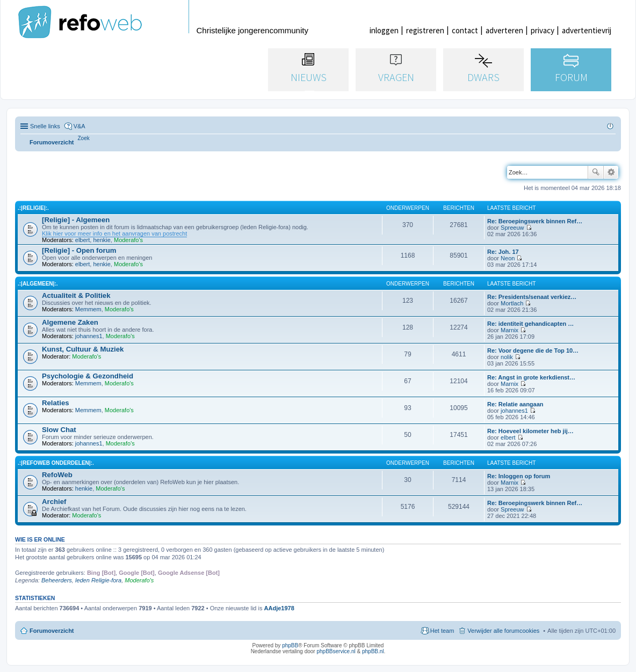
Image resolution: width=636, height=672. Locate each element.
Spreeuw (512, 228)
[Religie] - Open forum (79, 250)
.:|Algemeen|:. (38, 284)
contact (465, 30)
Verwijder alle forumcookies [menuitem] (503, 631)
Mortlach (512, 303)
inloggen (384, 30)
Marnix (509, 330)
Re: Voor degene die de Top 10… (533, 350)
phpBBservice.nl (336, 651)
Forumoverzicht (52, 631)
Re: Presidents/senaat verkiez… (532, 297)
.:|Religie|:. (33, 208)
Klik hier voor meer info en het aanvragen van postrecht (114, 233)
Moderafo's (128, 240)
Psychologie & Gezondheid (88, 376)
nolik (507, 357)
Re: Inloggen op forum (519, 476)
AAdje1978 (279, 608)
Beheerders (57, 580)
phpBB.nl (373, 651)
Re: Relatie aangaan (515, 404)
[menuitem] (84, 138)
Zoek (596, 172)
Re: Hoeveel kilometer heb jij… (530, 431)
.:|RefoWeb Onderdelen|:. (56, 463)
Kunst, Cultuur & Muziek (83, 349)
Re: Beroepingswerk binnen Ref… (535, 221)
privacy (543, 30)
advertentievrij (587, 30)
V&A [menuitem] (79, 126)
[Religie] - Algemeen (76, 220)
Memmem (88, 309)
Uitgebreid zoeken (611, 172)
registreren (425, 30)
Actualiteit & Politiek (76, 295)
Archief (54, 502)
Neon (508, 258)
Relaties (56, 403)
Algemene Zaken (70, 322)
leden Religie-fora (98, 580)
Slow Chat (59, 430)
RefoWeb (57, 475)
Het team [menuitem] (442, 631)
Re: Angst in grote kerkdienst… (531, 377)
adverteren (504, 30)
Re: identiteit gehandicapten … (530, 324)
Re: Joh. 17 (503, 252)
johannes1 (89, 336)
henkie (102, 240)
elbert (83, 240)
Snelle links (45, 126)
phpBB (290, 645)
